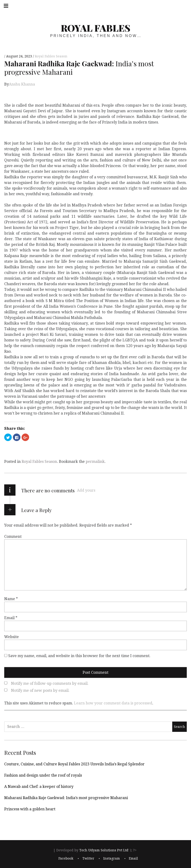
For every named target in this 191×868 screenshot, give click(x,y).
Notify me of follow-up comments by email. (50, 683)
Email (11, 618)
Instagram (112, 858)
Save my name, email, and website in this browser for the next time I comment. (79, 656)
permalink (95, 462)
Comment (13, 537)
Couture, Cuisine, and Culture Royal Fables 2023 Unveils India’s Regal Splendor (74, 764)
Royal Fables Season (51, 56)
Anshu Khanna (22, 84)
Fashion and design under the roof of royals (43, 775)
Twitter (88, 858)
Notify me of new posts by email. (40, 690)
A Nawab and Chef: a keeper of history (39, 787)
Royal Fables (95, 28)
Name (11, 599)
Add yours (86, 490)
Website (11, 637)
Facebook (66, 858)
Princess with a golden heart (30, 809)
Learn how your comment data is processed (113, 703)
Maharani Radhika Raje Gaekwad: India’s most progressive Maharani (66, 798)
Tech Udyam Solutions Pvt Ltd (104, 850)
